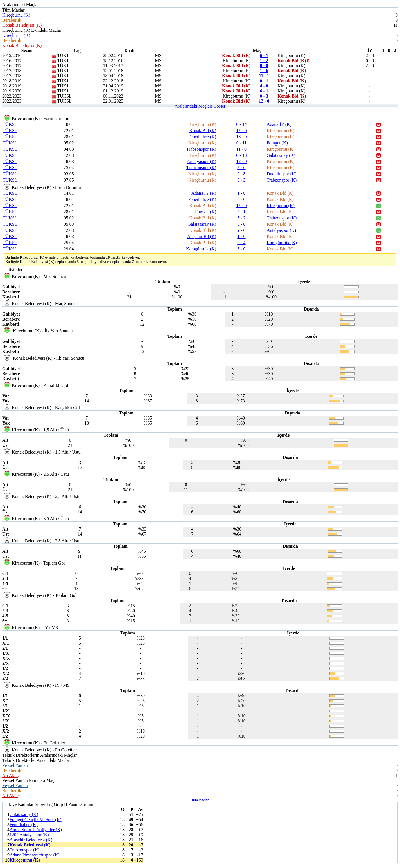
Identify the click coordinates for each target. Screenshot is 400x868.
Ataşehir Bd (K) (202, 236)
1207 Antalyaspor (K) (29, 835)
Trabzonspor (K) (201, 149)
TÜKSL (10, 124)
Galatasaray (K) (281, 155)
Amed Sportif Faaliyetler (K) (36, 830)
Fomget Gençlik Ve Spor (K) (36, 820)
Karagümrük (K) (282, 243)
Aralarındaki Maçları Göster (200, 106)
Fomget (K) (277, 143)
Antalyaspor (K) (202, 161)
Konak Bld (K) (203, 131)
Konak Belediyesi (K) (22, 25)
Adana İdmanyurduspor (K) (35, 855)
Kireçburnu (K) (16, 15)
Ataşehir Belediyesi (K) (31, 840)
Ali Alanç (11, 775)
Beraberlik (12, 20)
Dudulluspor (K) (282, 174)
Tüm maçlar (200, 800)
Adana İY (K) (279, 124)
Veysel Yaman (15, 765)
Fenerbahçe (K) (202, 137)
